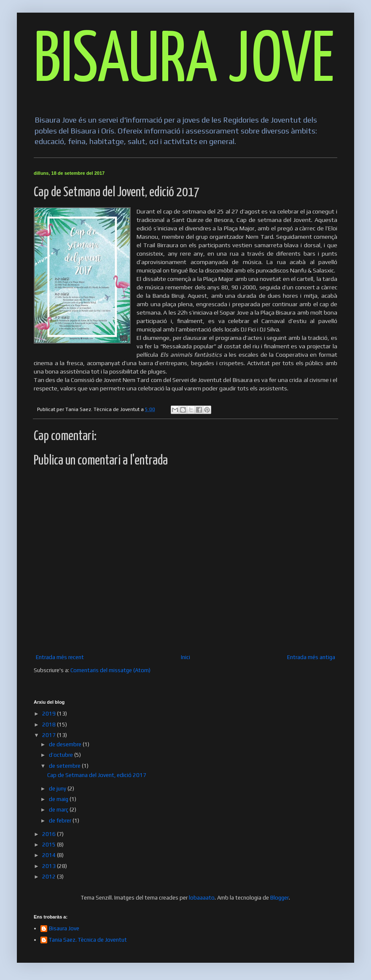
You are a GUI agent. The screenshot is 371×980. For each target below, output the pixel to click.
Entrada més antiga (311, 657)
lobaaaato (202, 898)
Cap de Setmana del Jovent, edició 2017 (97, 775)
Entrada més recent (60, 657)
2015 (50, 845)
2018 (50, 725)
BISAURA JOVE (184, 62)
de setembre (65, 766)
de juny (58, 789)
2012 (50, 877)
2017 (50, 735)
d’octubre (62, 755)
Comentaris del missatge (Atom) (110, 670)
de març (59, 810)
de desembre (66, 744)
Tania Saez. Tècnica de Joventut (88, 940)
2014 (50, 855)
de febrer (61, 821)
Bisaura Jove (64, 928)
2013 (50, 866)
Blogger (280, 898)
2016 (50, 834)
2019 (50, 714)
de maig (59, 799)
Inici (185, 657)
